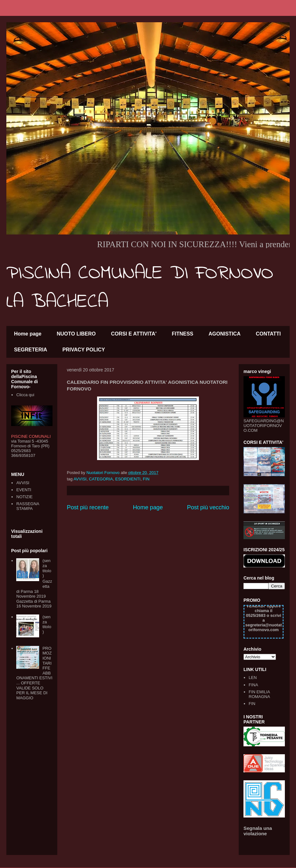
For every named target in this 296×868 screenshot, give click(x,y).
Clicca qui (25, 395)
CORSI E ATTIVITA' (134, 334)
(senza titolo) (47, 568)
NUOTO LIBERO (76, 334)
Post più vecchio (208, 507)
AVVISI (80, 479)
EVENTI (24, 490)
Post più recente (88, 507)
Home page (28, 334)
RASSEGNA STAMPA (28, 506)
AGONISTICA (224, 334)
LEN (253, 678)
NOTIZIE (24, 497)
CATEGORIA (101, 479)
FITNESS (183, 334)
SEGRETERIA (31, 350)
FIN (146, 479)
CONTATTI (268, 334)
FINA (253, 685)
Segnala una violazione (258, 831)
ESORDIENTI (128, 479)
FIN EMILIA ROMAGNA (259, 694)
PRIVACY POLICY (84, 350)
